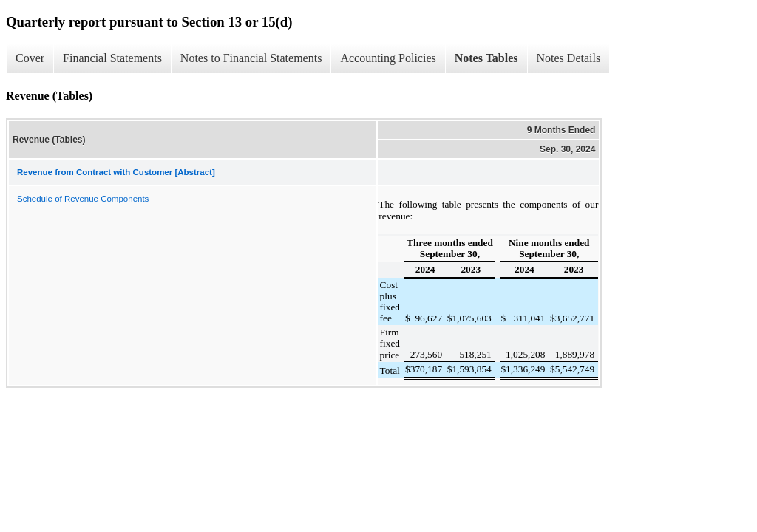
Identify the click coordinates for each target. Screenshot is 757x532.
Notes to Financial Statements (251, 58)
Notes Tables (486, 58)
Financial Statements (112, 58)
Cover (30, 58)
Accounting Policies (388, 58)
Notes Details (569, 58)
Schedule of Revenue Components (83, 199)
